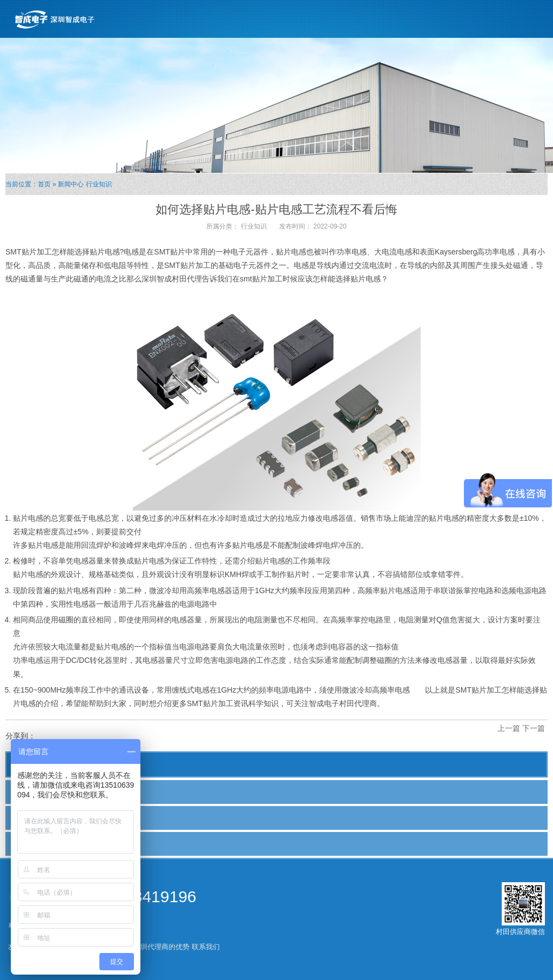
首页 (44, 184)
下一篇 (534, 728)
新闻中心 (71, 184)
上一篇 (509, 728)
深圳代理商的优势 (161, 947)
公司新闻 (31, 791)
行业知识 (99, 184)
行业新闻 (31, 817)
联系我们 (206, 947)
